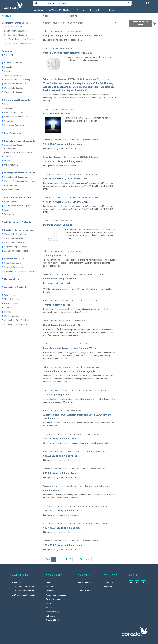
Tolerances (9, 214)
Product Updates (12, 316)
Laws (7, 104)
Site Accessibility (85, 582)
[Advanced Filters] (154, 23)
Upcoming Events (12, 279)
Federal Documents (14, 63)
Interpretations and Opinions (18, 197)
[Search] (129, 3)
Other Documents (12, 165)
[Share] (113, 23)
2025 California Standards (15, 35)
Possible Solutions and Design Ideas (20, 181)
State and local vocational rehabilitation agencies (70, 371)
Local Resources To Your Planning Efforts (70, 348)
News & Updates (12, 299)
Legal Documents (13, 133)
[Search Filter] (39, 3)
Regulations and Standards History (19, 271)
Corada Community (12, 303)
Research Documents (14, 267)
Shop (128, 10)
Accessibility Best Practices (17, 320)
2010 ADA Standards (13, 27)
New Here (108, 587)
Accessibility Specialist (56, 595)
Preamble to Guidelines (14, 88)
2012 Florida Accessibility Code (18, 43)
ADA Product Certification (60, 10)
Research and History (14, 259)
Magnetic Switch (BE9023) (58, 225)
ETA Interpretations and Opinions (18, 206)
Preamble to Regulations (15, 84)
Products (80, 10)
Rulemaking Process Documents (20, 141)
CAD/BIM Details (12, 190)
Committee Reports (13, 263)
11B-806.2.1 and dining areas (62, 144)
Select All (9, 55)
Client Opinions (11, 202)
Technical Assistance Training (17, 80)
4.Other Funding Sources (57, 305)
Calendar (50, 591)
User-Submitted (11, 185)
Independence (51, 490)
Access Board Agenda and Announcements (16, 147)
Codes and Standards (14, 113)
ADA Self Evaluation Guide (24, 595)
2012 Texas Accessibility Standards (20, 39)
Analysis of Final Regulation (16, 251)
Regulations (9, 67)
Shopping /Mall (55, 255)
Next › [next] (87, 559)
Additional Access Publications (19, 222)
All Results (7, 16)
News (49, 603)
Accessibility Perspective (15, 324)
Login (142, 3)
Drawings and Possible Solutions (20, 173)
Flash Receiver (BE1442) (56, 113)
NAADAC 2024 (52, 620)
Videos (46, 16)
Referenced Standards (14, 125)
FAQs (7, 210)
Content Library (53, 612)
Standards (9, 71)
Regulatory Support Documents (19, 230)
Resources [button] (113, 10)
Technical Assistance (13, 75)
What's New (10, 295)
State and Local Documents (17, 100)
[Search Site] (86, 3)
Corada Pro (38, 10)
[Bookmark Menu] (115, 23)
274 (80, 559)
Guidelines (9, 121)
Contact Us (109, 582)
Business (8, 312)
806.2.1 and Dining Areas (60, 439)
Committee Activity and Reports (18, 152)
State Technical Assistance (16, 117)
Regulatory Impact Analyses (16, 247)
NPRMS (8, 161)
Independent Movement (60, 279)
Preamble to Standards (14, 92)
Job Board (9, 308)
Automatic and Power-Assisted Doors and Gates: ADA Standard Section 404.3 (77, 417)
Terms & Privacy (85, 591)
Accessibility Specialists (16, 287)
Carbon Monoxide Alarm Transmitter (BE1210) (68, 53)
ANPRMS (8, 157)
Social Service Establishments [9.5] (62, 325)
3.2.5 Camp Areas (56, 395)
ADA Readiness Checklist (23, 591)
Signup (151, 3)
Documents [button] (95, 10)
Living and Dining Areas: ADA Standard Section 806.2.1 (73, 35)
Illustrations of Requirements (17, 177)
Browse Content (53, 599)
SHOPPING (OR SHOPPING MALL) (66, 179)
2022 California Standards (15, 31)
